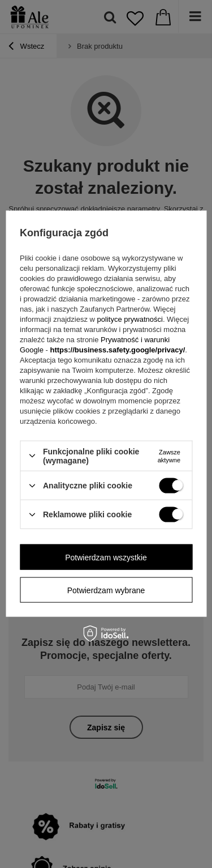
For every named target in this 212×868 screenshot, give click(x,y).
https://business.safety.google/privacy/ (117, 349)
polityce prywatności (130, 319)
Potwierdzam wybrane (106, 590)
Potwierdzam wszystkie (106, 557)
